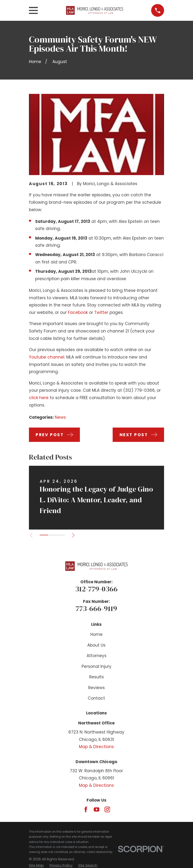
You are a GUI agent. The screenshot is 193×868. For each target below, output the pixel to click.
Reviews (96, 688)
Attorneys (96, 656)
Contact (96, 698)
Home (96, 634)
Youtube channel (47, 357)
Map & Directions (96, 747)
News (60, 417)
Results (96, 677)
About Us (96, 645)
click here (39, 398)
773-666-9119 (96, 608)
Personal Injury (96, 666)
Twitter (101, 312)
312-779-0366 (96, 589)
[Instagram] (107, 809)
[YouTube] (97, 809)
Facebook (78, 312)
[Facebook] (86, 809)
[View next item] (75, 535)
